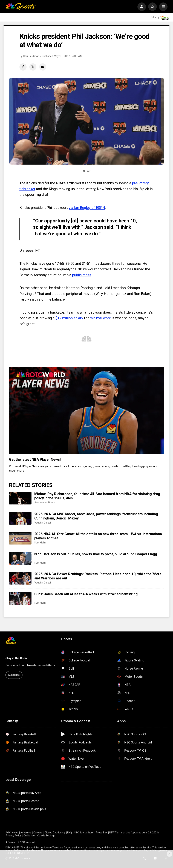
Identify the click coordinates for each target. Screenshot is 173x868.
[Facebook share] (23, 67)
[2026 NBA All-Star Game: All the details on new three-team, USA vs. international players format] (20, 538)
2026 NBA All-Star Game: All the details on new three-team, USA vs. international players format (99, 536)
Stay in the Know (16, 658)
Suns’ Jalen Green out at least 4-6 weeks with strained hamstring (86, 594)
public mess (82, 275)
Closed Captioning (55, 833)
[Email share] (43, 67)
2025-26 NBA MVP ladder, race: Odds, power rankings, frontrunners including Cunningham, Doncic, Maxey (96, 516)
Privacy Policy (14, 836)
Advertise (26, 833)
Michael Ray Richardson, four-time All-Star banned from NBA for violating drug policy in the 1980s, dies (97, 496)
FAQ (70, 833)
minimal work (100, 318)
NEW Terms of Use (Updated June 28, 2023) (134, 833)
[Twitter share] (33, 67)
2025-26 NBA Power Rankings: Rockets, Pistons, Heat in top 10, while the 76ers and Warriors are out (98, 576)
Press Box (102, 833)
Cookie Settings (46, 836)
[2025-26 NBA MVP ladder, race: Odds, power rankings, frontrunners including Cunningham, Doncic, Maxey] (20, 518)
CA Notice (29, 836)
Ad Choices (12, 833)
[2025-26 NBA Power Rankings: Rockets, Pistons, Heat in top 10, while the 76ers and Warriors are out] (20, 578)
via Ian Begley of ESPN (87, 208)
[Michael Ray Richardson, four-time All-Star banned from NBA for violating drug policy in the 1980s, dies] (20, 498)
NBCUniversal (28, 842)
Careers (38, 833)
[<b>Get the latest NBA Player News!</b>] (86, 410)
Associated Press (45, 503)
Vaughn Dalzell (43, 523)
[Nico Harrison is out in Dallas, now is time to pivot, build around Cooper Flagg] (20, 558)
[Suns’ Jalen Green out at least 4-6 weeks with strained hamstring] (20, 598)
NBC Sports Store (84, 833)
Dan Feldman (31, 56)
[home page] (21, 7)
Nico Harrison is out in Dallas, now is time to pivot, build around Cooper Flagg (96, 554)
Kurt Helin (40, 543)
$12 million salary (69, 318)
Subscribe (14, 675)
